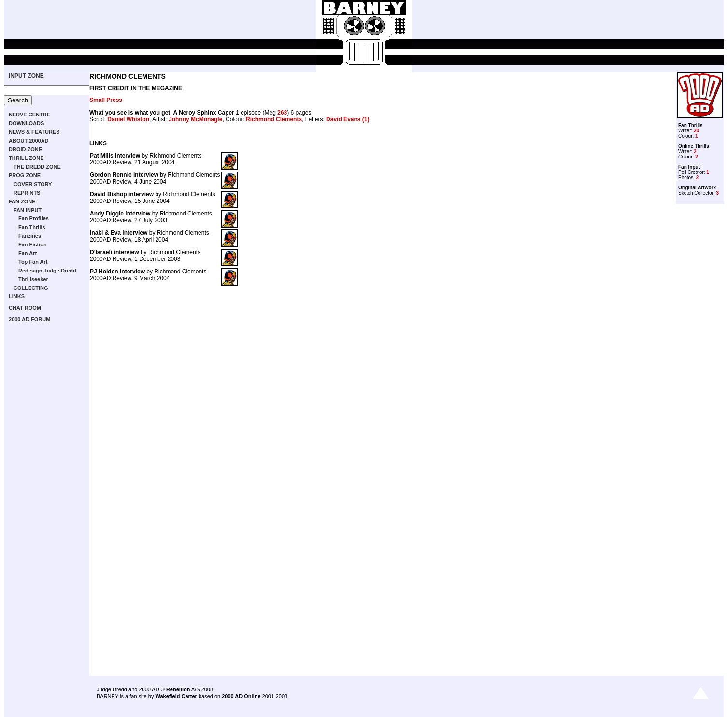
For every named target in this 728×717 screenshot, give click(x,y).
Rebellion (178, 689)
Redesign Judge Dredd (47, 271)
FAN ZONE (22, 201)
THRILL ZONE (26, 158)
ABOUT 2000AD (29, 141)
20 (696, 131)
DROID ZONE (25, 149)
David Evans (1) (348, 119)
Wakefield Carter (176, 696)
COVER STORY (33, 184)
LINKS (17, 296)
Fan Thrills (32, 227)
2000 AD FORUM (29, 319)
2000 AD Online (241, 696)
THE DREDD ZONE (37, 167)
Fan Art (28, 253)
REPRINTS (27, 193)
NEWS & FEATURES (34, 132)
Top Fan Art (33, 262)
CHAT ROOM (25, 308)
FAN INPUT (28, 210)
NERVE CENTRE (29, 115)
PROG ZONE (25, 175)
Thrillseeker (33, 279)
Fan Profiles (34, 218)
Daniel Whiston (128, 119)
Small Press (106, 100)
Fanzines (30, 236)
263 (282, 113)
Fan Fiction (33, 244)
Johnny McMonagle (195, 119)
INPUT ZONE (26, 76)
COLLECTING (31, 288)
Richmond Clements (274, 119)
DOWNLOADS (26, 123)
